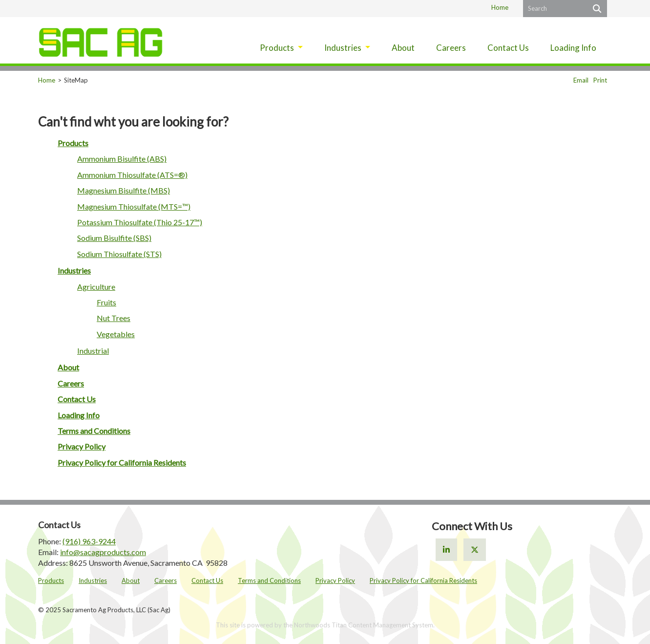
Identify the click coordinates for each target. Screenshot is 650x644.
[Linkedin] (446, 549)
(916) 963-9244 (89, 541)
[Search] (596, 9)
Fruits (106, 302)
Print (600, 80)
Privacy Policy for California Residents (122, 462)
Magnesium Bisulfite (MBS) (124, 190)
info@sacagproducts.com (103, 552)
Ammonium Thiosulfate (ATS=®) (132, 175)
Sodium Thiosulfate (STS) (119, 254)
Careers (71, 383)
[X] (475, 549)
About (68, 367)
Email (581, 80)
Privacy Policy (82, 446)
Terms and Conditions (94, 431)
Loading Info (79, 415)
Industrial (93, 351)
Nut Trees (114, 318)
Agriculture (96, 287)
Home (500, 7)
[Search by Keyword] (554, 9)
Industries (74, 270)
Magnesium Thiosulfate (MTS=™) (134, 206)
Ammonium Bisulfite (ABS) (122, 159)
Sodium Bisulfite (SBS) (114, 238)
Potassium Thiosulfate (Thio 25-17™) (140, 222)
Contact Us (77, 399)
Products (73, 143)
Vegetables (116, 334)
